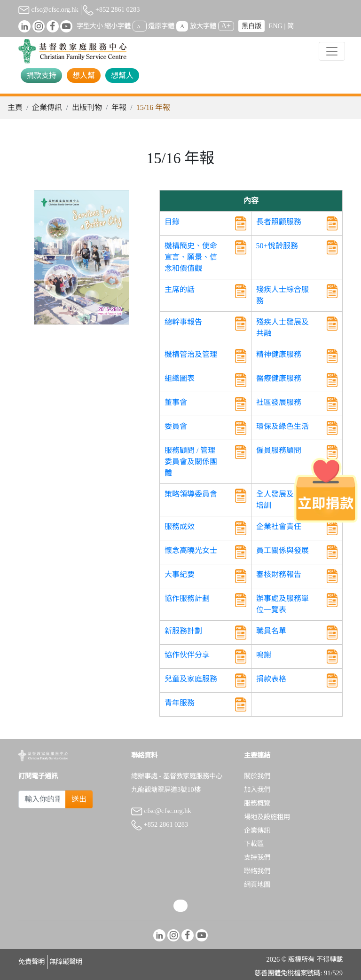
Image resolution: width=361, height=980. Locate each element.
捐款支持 (41, 75)
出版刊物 (87, 107)
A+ (226, 26)
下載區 (254, 844)
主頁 (15, 107)
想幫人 (122, 75)
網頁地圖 (257, 885)
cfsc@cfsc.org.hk (48, 9)
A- (140, 26)
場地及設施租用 (267, 817)
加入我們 (257, 790)
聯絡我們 (257, 871)
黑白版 (251, 26)
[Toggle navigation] (332, 51)
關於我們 (257, 776)
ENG (275, 26)
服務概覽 (257, 803)
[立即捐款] (326, 490)
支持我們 (257, 857)
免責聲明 (31, 962)
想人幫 (84, 75)
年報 (119, 107)
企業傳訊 (47, 107)
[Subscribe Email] (42, 799)
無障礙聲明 (66, 962)
